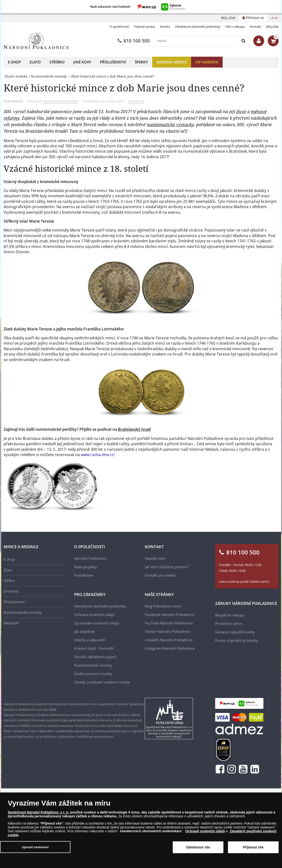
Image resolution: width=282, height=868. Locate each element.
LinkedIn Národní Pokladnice (169, 640)
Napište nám (155, 558)
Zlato (35, 62)
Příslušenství (113, 62)
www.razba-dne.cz (97, 455)
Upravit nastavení (35, 847)
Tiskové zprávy (144, 27)
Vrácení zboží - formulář (94, 648)
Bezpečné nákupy (230, 615)
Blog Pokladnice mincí (163, 606)
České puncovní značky (93, 674)
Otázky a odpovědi (90, 640)
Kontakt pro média (160, 575)
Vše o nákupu (235, 27)
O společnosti (119, 27)
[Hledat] (196, 41)
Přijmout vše (253, 847)
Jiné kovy (82, 62)
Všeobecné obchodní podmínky (198, 27)
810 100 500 (134, 41)
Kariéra (165, 27)
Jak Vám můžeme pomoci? (167, 567)
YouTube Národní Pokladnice (169, 623)
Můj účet (272, 27)
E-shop (14, 62)
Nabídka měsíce (172, 62)
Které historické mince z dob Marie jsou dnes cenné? (124, 88)
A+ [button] (277, 18)
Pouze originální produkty (237, 640)
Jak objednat (84, 631)
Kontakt (255, 27)
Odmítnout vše (198, 847)
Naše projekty (86, 567)
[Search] (244, 41)
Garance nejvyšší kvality (235, 632)
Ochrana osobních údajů (94, 615)
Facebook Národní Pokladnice (169, 615)
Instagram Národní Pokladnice (170, 648)
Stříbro (57, 62)
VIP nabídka (207, 62)
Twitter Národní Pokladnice (167, 631)
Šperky (141, 62)
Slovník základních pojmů (95, 657)
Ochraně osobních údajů (205, 831)
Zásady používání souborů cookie (102, 682)
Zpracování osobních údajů (97, 623)
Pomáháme (84, 575)
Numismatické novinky (61, 101)
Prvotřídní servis (229, 623)
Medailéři (11, 623)
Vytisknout (136, 101)
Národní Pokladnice (90, 558)
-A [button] (272, 18)
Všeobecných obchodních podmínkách (151, 831)
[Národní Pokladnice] (36, 41)
